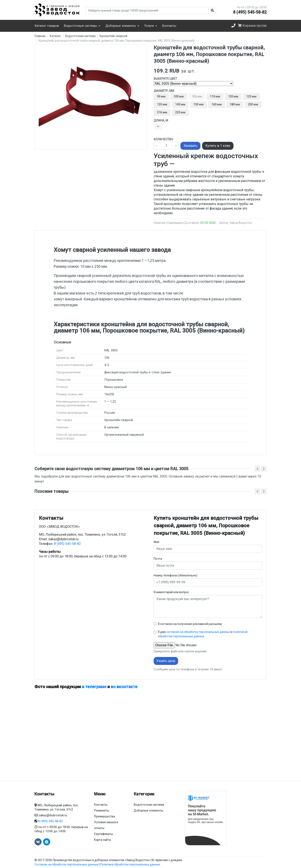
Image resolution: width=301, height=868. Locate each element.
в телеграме (94, 687)
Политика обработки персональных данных (130, 864)
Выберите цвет (165, 79)
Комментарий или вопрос (171, 592)
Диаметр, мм (164, 91)
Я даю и (203, 634)
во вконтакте (124, 687)
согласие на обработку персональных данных (198, 632)
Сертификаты (103, 834)
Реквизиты (102, 810)
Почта (158, 559)
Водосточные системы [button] (81, 26)
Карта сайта (102, 840)
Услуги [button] (149, 26)
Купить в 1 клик (218, 146)
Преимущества (105, 816)
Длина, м (161, 120)
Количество (163, 139)
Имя (156, 542)
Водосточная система (149, 805)
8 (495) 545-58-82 (250, 12)
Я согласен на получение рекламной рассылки (190, 624)
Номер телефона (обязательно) (175, 575)
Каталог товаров (47, 26)
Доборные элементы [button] (121, 26)
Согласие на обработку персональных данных (66, 864)
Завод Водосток (241, 223)
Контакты (169, 26)
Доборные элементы (148, 810)
